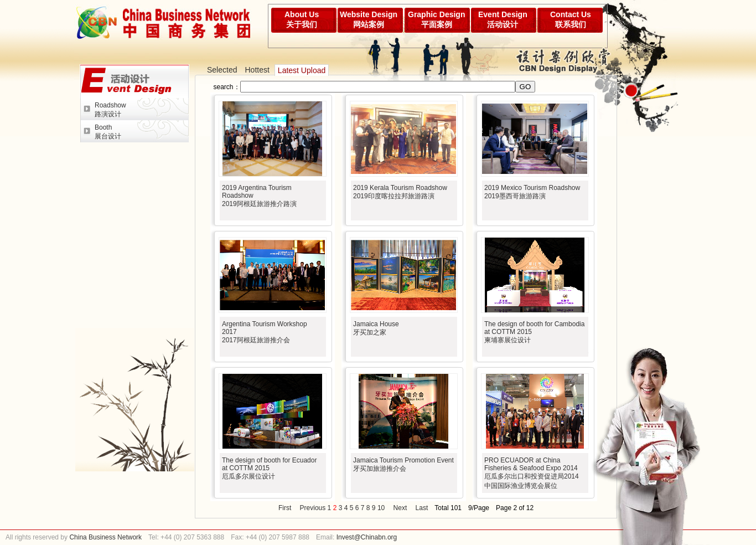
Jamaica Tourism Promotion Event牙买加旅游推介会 (403, 464)
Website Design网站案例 (369, 19)
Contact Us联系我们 (571, 19)
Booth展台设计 (108, 132)
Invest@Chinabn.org (367, 537)
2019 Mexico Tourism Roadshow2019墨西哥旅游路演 (532, 192)
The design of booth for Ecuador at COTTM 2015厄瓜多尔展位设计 (269, 468)
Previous (313, 508)
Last (422, 508)
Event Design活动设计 (503, 19)
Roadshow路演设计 (110, 110)
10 (381, 508)
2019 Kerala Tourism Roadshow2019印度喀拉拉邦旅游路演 (400, 192)
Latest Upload (302, 70)
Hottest (257, 70)
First (285, 508)
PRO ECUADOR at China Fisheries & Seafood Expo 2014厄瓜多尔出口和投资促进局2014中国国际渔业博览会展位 (532, 473)
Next (400, 508)
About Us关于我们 (302, 19)
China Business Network (105, 537)
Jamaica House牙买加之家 (376, 328)
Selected (222, 70)
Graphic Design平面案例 (436, 19)
